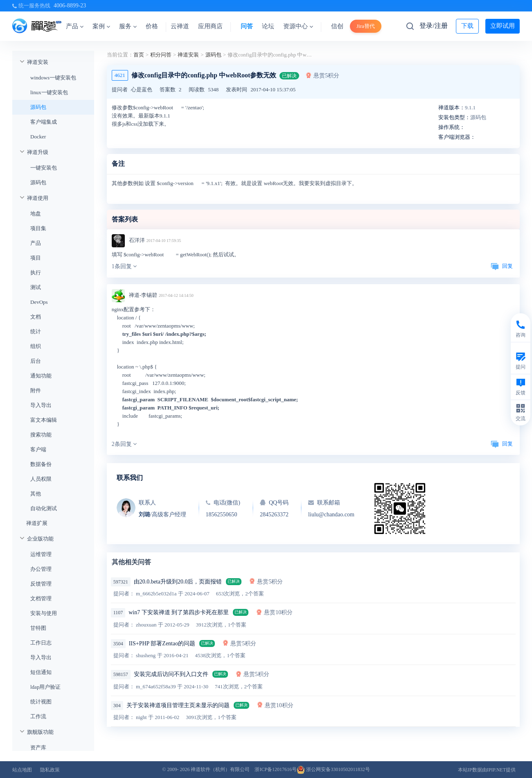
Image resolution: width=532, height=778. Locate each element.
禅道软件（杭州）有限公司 (220, 769)
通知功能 (41, 376)
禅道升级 (38, 152)
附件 (36, 390)
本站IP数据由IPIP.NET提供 (487, 770)
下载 (467, 26)
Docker (38, 137)
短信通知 (41, 672)
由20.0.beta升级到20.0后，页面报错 (178, 582)
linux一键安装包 (49, 92)
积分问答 (161, 55)
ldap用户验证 (45, 687)
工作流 (38, 716)
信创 (337, 26)
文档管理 (41, 598)
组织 (36, 346)
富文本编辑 (44, 420)
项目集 (38, 228)
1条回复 (124, 266)
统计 (36, 331)
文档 (36, 317)
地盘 (36, 214)
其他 (36, 494)
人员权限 (41, 479)
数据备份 (41, 464)
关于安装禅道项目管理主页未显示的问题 (178, 705)
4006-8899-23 (70, 6)
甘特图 (38, 628)
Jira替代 (366, 26)
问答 (247, 26)
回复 (502, 266)
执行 (36, 273)
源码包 (38, 107)
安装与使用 (44, 613)
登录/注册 (433, 26)
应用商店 (210, 26)
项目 (36, 258)
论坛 (268, 26)
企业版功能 (40, 539)
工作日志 (41, 643)
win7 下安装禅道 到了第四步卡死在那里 (179, 612)
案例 (101, 26)
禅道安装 (38, 62)
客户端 (38, 449)
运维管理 (41, 554)
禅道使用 (38, 198)
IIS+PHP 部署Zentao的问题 (162, 643)
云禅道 (180, 26)
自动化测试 (44, 508)
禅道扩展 (37, 523)
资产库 (38, 747)
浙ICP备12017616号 (276, 769)
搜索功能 (41, 435)
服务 (128, 26)
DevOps (39, 302)
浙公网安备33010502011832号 (333, 769)
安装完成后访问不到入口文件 (171, 674)
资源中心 (298, 26)
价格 (152, 26)
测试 (36, 287)
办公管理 (41, 569)
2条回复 (124, 444)
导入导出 (41, 405)
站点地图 (22, 770)
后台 (36, 361)
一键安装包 (44, 168)
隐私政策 (50, 770)
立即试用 (503, 26)
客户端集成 (44, 122)
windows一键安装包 (53, 78)
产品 (75, 26)
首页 (139, 55)
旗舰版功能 (40, 732)
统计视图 (41, 702)
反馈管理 (41, 584)
